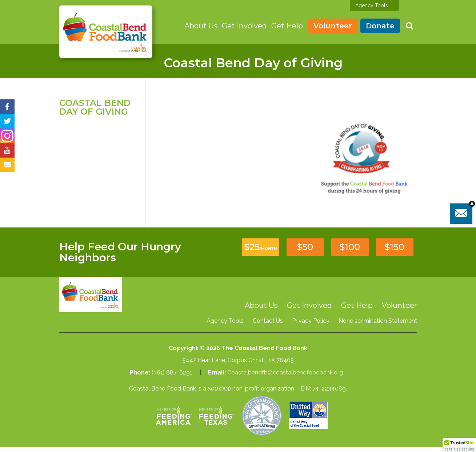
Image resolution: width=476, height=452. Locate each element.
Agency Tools (372, 5)
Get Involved (244, 26)
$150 (395, 247)
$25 (261, 247)
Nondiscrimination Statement (378, 321)
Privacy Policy (311, 321)
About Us (201, 26)
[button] (459, 445)
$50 (305, 247)
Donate (380, 26)
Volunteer (333, 26)
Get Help (287, 26)
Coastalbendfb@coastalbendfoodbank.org (285, 372)
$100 (350, 247)
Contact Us (268, 321)
